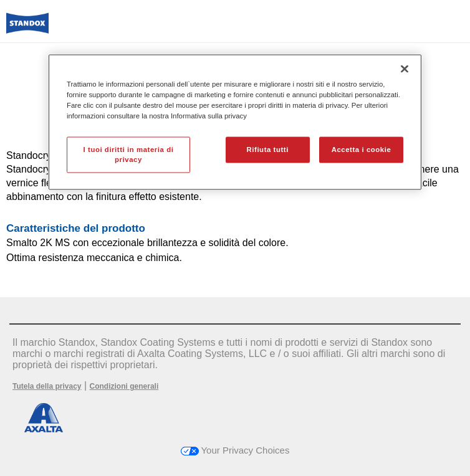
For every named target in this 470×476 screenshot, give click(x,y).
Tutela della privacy (47, 386)
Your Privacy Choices (235, 450)
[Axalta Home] (27, 28)
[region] (235, 122)
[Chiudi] (405, 69)
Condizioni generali (124, 386)
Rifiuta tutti (268, 149)
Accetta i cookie (362, 149)
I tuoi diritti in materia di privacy (129, 154)
